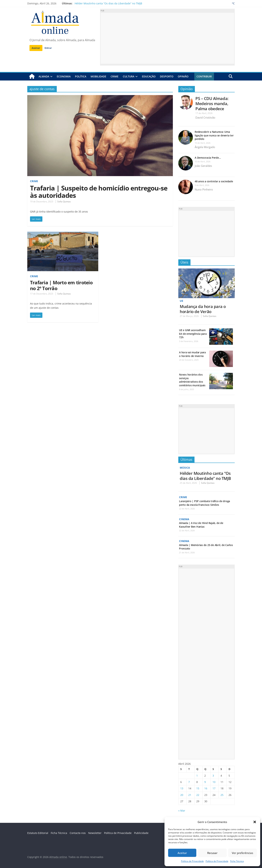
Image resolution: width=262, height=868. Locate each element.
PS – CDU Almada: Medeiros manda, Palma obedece (212, 103)
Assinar (36, 48)
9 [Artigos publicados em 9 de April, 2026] (205, 782)
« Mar (182, 810)
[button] (255, 822)
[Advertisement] (167, 38)
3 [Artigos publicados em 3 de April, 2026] (213, 775)
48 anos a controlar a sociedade (214, 181)
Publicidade (141, 833)
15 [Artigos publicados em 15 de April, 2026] (198, 788)
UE (181, 301)
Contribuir (204, 76)
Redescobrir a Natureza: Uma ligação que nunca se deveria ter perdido (214, 135)
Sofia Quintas (64, 202)
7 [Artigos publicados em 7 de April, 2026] (189, 782)
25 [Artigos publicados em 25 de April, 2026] (222, 795)
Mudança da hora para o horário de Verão (203, 309)
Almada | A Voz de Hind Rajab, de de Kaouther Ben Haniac (201, 525)
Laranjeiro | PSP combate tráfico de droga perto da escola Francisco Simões (205, 503)
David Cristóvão (205, 117)
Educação (149, 76)
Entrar (48, 48)
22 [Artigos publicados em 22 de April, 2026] (198, 795)
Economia (64, 76)
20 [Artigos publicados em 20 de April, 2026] (182, 795)
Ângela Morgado (205, 147)
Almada (44, 76)
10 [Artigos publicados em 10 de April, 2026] (214, 782)
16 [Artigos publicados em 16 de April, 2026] (206, 788)
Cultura (129, 76)
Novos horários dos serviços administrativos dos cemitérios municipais (192, 380)
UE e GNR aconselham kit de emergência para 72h (193, 334)
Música (185, 468)
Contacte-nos (78, 833)
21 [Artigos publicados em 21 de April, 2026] (190, 795)
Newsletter (95, 833)
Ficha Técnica (237, 861)
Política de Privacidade (192, 861)
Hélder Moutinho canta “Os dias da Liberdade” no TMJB (108, 3)
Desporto (167, 76)
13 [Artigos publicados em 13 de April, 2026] (182, 788)
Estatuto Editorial (38, 833)
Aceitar (182, 853)
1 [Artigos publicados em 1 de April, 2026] (197, 775)
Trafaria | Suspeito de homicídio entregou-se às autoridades (99, 192)
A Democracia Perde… (208, 158)
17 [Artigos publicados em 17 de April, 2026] (214, 788)
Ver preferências (242, 853)
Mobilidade (98, 76)
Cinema (184, 519)
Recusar (212, 853)
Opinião (183, 76)
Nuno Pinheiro (204, 189)
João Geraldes (203, 166)
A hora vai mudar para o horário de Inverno (192, 354)
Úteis (184, 262)
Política (81, 76)
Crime (115, 76)
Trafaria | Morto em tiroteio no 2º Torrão (61, 285)
